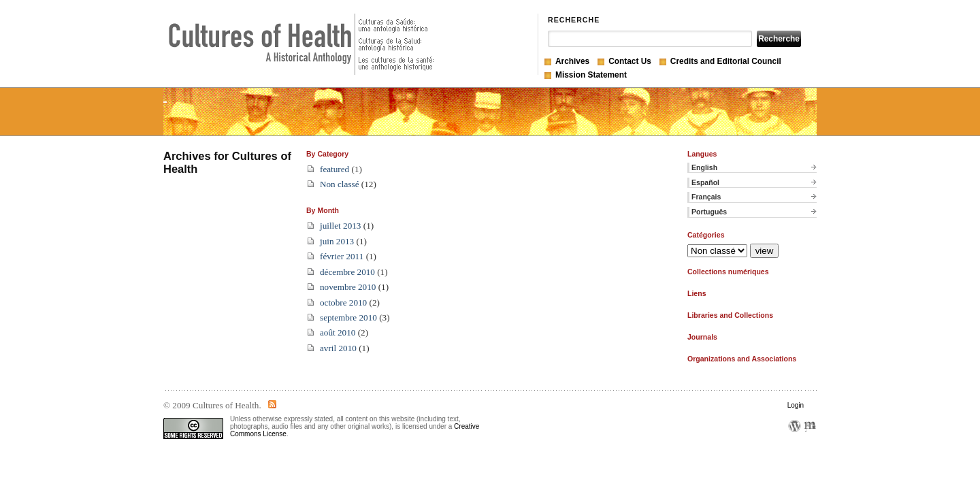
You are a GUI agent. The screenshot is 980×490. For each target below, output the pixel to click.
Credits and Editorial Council (726, 61)
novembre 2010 (348, 287)
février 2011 (342, 256)
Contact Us (630, 61)
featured (334, 169)
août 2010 (338, 332)
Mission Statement (591, 75)
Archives (572, 61)
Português (709, 212)
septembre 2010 (348, 317)
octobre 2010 (343, 303)
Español (705, 182)
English (704, 167)
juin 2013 (337, 241)
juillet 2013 (340, 226)
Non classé (340, 184)
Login (796, 405)
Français (706, 197)
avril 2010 (338, 348)
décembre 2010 (347, 272)
